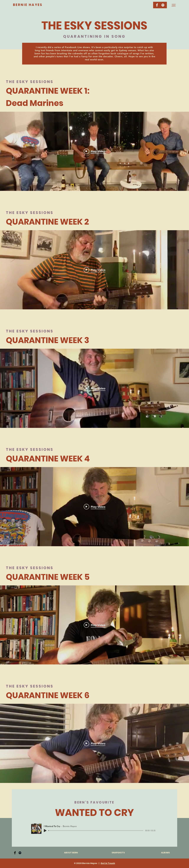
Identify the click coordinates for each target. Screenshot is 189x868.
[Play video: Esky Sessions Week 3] (95, 388)
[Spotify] (163, 5)
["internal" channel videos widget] (94, 151)
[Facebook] (15, 853)
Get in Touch (108, 863)
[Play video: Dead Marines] (95, 151)
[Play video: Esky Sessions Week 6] (95, 743)
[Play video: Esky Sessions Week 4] (95, 507)
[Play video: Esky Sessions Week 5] (95, 625)
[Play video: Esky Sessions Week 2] (95, 270)
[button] (174, 5)
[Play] (45, 831)
